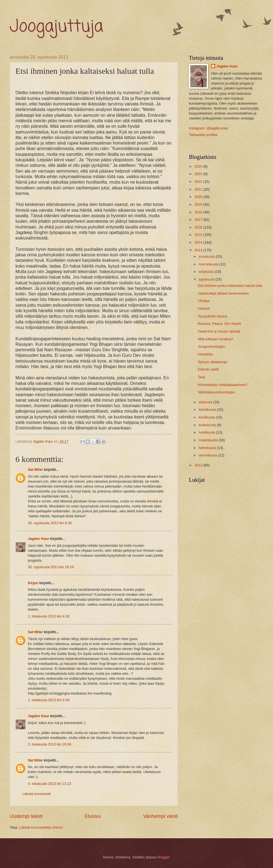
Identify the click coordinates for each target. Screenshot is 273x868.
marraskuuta (209, 264)
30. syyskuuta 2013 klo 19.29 (51, 567)
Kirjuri (33, 583)
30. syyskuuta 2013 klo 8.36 (50, 523)
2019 (199, 204)
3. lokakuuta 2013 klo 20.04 (49, 744)
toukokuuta (208, 425)
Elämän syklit (208, 369)
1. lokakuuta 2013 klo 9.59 (49, 700)
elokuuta (206, 402)
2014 (199, 242)
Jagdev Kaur (38, 539)
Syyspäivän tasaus (212, 316)
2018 (199, 212)
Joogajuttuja (56, 27)
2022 (199, 182)
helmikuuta (208, 448)
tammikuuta (208, 455)
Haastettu (205, 354)
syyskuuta (207, 279)
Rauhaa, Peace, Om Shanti (219, 324)
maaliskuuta (208, 440)
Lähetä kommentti (36, 794)
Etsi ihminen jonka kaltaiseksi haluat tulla (230, 286)
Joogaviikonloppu (212, 346)
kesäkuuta (207, 417)
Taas (201, 377)
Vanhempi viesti (160, 816)
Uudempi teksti (26, 816)
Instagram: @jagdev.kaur (209, 128)
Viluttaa (204, 301)
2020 (199, 197)
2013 (199, 250)
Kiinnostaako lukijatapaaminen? (223, 385)
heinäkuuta (208, 409)
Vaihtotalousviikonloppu (216, 392)
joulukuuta (207, 256)
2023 (199, 174)
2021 (199, 189)
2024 (199, 166)
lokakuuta (207, 272)
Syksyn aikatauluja (212, 362)
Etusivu (93, 816)
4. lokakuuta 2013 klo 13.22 (49, 784)
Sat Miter (35, 470)
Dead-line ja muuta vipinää (219, 331)
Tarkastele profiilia (203, 135)
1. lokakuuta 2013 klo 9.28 (49, 616)
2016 (199, 227)
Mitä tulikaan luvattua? (215, 339)
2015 (199, 235)
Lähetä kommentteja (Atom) (41, 827)
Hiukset (204, 308)
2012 (199, 465)
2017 (199, 220)
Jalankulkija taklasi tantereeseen (223, 293)
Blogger (164, 857)
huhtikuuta (207, 432)
